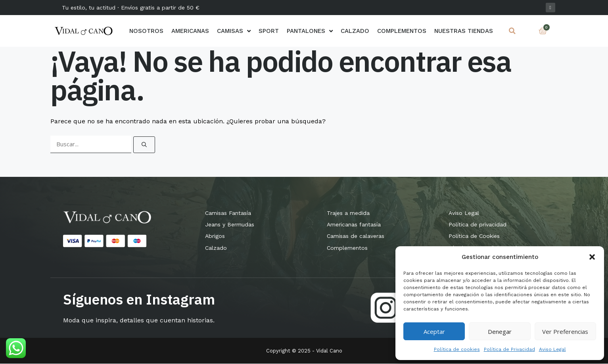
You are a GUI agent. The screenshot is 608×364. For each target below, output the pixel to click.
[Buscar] (144, 145)
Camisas (234, 31)
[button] (592, 257)
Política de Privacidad (509, 349)
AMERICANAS (190, 31)
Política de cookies (457, 349)
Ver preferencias (565, 331)
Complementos (402, 31)
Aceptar (434, 331)
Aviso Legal (552, 349)
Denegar (500, 331)
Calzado (355, 31)
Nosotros (146, 31)
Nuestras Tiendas (464, 31)
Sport (269, 31)
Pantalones (310, 31)
